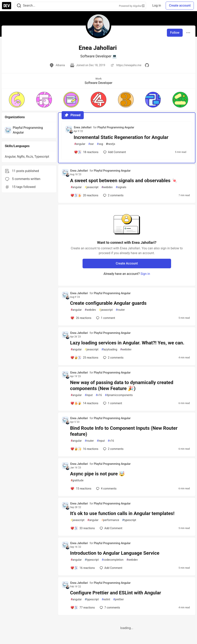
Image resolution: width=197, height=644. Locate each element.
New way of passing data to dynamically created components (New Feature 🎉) (122, 385)
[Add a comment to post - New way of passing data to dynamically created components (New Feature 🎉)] (84, 403)
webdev (107, 187)
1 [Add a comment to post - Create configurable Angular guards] (105, 318)
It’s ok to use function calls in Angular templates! (122, 513)
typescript (129, 520)
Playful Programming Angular (116, 127)
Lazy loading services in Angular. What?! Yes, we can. (127, 343)
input (89, 395)
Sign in (145, 274)
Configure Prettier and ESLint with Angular (115, 593)
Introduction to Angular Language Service (115, 553)
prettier (118, 599)
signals (121, 187)
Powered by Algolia (132, 6)
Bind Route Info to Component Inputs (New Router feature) (124, 431)
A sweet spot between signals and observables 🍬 (124, 181)
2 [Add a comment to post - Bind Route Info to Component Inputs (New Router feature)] (113, 449)
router (120, 310)
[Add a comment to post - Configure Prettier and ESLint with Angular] (83, 608)
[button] (17, 100)
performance (110, 520)
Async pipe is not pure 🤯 (97, 474)
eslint (106, 599)
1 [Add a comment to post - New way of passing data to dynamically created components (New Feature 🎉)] (112, 403)
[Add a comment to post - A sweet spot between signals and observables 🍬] (84, 195)
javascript (92, 187)
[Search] (19, 6)
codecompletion (113, 560)
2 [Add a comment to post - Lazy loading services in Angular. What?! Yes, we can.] (113, 358)
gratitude (77, 480)
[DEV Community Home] (7, 6)
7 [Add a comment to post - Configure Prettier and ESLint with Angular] (109, 608)
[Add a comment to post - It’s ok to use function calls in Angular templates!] (83, 528)
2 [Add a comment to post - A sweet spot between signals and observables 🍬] (113, 195)
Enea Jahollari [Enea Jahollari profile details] (83, 127)
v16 (99, 395)
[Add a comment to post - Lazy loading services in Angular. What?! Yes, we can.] (84, 358)
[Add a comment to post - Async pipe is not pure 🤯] (81, 489)
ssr (91, 144)
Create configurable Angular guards (108, 303)
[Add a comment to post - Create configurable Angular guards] (81, 318)
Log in (157, 5)
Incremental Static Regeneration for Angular (121, 137)
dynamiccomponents (119, 395)
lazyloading (109, 350)
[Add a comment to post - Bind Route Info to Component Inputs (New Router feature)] (84, 449)
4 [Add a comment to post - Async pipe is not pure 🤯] (106, 489)
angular (80, 144)
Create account (180, 5)
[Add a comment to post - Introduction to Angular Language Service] (83, 568)
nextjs (111, 144)
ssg (100, 144)
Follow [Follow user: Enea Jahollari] (175, 33)
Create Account (127, 263)
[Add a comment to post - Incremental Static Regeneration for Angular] (86, 152)
